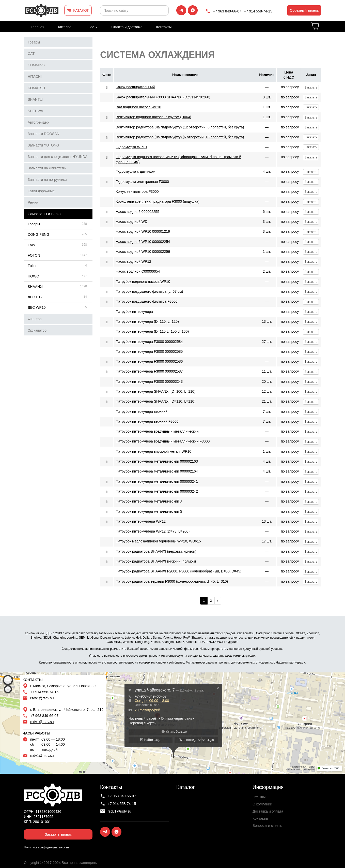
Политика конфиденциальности (46, 847)
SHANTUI (35, 99)
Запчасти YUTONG (43, 145)
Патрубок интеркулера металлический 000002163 (157, 461)
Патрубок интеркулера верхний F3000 (147, 421)
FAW (32, 245)
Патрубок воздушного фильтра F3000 (146, 301)
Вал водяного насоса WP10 (138, 107)
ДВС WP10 (37, 307)
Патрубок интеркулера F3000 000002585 (149, 351)
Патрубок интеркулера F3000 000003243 (149, 381)
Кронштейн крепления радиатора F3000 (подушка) (158, 201)
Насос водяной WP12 (133, 261)
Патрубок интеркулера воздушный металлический (157, 431)
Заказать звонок (58, 834)
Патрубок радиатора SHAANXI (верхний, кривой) (156, 551)
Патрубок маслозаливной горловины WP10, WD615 (158, 541)
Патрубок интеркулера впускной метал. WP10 (153, 451)
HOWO (33, 276)
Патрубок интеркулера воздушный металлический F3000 (163, 441)
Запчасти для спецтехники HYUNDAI (58, 157)
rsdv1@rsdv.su (42, 698)
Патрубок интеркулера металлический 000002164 (157, 471)
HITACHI (35, 77)
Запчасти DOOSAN (44, 134)
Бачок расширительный (135, 87)
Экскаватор (37, 330)
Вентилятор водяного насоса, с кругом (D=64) (153, 117)
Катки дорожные (41, 191)
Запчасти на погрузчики (47, 180)
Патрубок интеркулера (134, 312)
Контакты (164, 27)
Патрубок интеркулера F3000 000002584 (149, 342)
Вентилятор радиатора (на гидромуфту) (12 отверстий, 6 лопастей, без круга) (180, 127)
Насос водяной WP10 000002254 (143, 242)
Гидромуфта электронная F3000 (142, 182)
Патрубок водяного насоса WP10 (143, 282)
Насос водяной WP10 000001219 (143, 231)
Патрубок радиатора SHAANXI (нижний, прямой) (156, 561)
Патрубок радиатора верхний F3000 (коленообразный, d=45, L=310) (172, 581)
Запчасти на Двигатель (47, 168)
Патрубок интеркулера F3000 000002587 (149, 371)
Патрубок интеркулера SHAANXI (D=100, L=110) (155, 391)
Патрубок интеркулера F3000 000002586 (149, 361)
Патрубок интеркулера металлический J (149, 501)
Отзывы (259, 797)
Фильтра (35, 319)
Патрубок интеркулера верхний (141, 411)
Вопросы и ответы (268, 826)
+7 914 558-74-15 (258, 11)
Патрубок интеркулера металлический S (149, 511)
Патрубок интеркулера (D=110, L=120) (147, 321)
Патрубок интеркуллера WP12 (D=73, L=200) (153, 531)
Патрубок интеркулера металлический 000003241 (157, 481)
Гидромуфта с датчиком (135, 171)
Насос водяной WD (131, 222)
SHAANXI (35, 287)
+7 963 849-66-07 (227, 11)
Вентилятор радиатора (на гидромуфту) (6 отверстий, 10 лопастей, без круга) (180, 137)
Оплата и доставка (127, 27)
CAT (31, 54)
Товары (34, 42)
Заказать (311, 87)
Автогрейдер (38, 122)
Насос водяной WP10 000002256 (143, 252)
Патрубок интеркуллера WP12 (141, 521)
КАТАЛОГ (81, 10)
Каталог (64, 27)
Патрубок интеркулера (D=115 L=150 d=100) (152, 331)
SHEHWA (35, 111)
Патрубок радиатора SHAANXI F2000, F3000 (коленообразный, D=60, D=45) (178, 571)
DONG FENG (38, 234)
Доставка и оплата (268, 811)
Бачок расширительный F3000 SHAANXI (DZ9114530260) (163, 97)
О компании (262, 804)
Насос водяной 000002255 (137, 212)
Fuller (32, 266)
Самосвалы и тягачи (45, 214)
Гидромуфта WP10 (131, 147)
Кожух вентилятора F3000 (137, 192)
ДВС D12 (35, 297)
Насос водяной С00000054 (138, 271)
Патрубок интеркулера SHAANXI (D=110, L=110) (155, 401)
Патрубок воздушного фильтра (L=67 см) (149, 291)
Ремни (33, 202)
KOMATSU (36, 88)
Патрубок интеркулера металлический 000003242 (157, 491)
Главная (37, 27)
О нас (91, 27)
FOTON (34, 255)
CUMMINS (36, 65)
